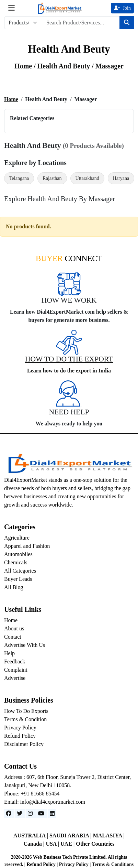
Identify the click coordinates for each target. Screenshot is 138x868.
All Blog (14, 587)
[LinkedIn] (52, 813)
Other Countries (95, 844)
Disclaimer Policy (24, 744)
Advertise (15, 678)
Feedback (15, 661)
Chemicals (16, 562)
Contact (13, 637)
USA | (53, 844)
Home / (26, 66)
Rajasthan (52, 178)
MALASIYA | (109, 836)
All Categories (20, 571)
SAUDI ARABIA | (71, 836)
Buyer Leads (18, 579)
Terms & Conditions (113, 864)
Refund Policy (20, 736)
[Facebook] (9, 813)
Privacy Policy (20, 728)
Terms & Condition (25, 719)
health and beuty (65, 66)
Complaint (16, 670)
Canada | (35, 844)
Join (122, 8)
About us (14, 628)
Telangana (19, 178)
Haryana (121, 178)
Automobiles (18, 554)
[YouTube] (42, 813)
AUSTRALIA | (31, 836)
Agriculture (17, 538)
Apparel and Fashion (27, 546)
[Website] (20, 813)
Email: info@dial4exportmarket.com (45, 802)
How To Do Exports (26, 711)
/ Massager (108, 66)
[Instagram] (31, 813)
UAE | (68, 844)
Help (9, 653)
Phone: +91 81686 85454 (32, 794)
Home (11, 99)
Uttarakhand (87, 178)
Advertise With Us (25, 645)
